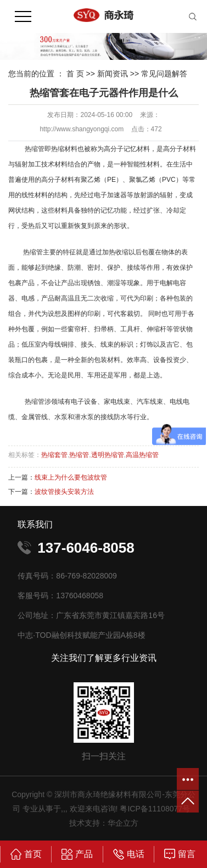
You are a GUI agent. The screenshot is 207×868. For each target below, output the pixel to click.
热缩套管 (54, 455)
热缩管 (79, 455)
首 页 (75, 74)
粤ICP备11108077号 (155, 809)
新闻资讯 (113, 74)
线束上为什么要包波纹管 (71, 477)
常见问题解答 (164, 74)
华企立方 (123, 823)
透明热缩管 (108, 455)
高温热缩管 (142, 455)
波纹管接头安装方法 (64, 492)
